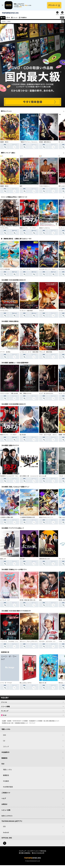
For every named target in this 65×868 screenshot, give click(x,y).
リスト (57, 14)
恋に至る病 (23, 435)
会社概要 (4, 721)
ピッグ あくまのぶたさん (46, 393)
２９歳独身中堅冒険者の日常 (27, 517)
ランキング (32, 711)
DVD (4, 18)
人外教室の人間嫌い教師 (7, 517)
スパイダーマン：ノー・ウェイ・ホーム (50, 269)
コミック (15, 18)
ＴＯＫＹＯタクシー (44, 186)
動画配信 (4, 758)
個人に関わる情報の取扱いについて (51, 721)
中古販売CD (24, 18)
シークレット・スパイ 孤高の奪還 (29, 352)
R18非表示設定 (8, 787)
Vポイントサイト (7, 816)
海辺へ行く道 (43, 683)
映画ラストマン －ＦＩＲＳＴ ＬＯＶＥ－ (31, 228)
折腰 (40, 600)
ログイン (62, 14)
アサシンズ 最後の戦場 (46, 352)
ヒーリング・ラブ (5, 600)
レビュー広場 (6, 810)
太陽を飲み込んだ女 (44, 559)
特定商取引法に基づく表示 (8, 723)
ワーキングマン (4, 228)
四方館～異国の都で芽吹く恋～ (28, 600)
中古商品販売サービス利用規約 (36, 721)
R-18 (32, 715)
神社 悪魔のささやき (26, 393)
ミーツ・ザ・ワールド (6, 683)
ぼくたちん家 (43, 476)
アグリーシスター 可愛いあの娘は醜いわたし (12, 393)
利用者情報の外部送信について (21, 723)
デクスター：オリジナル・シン (47, 641)
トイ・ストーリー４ (25, 269)
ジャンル (32, 702)
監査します (3, 559)
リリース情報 (32, 706)
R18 (62, 18)
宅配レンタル (7, 770)
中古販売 (6, 781)
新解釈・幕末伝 (4, 142)
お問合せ (4, 804)
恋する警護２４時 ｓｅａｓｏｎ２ (29, 476)
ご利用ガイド (6, 793)
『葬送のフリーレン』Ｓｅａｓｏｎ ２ (30, 142)
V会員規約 (9, 721)
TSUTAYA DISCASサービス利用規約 (20, 721)
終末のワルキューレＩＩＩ (46, 517)
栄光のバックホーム (44, 228)
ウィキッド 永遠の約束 (26, 311)
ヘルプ (4, 798)
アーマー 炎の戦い (6, 352)
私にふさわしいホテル (26, 683)
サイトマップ (32, 723)
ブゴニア (42, 311)
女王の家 (22, 559)
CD (9, 18)
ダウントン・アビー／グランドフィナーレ (31, 641)
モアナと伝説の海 (5, 269)
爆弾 (21, 186)
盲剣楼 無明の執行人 (45, 142)
